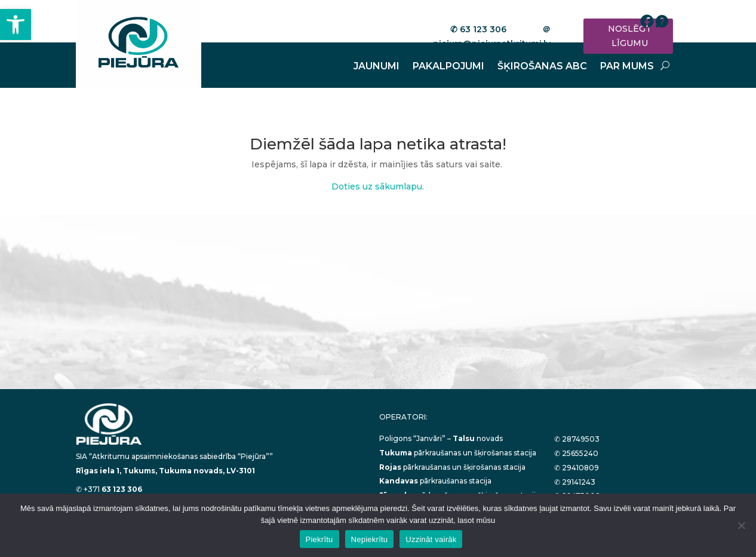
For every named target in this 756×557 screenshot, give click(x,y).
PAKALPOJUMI (448, 67)
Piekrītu (319, 539)
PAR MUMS (627, 67)
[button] (16, 25)
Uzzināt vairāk (431, 539)
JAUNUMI (377, 67)
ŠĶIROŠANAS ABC (542, 67)
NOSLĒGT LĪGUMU (630, 36)
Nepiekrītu (370, 539)
